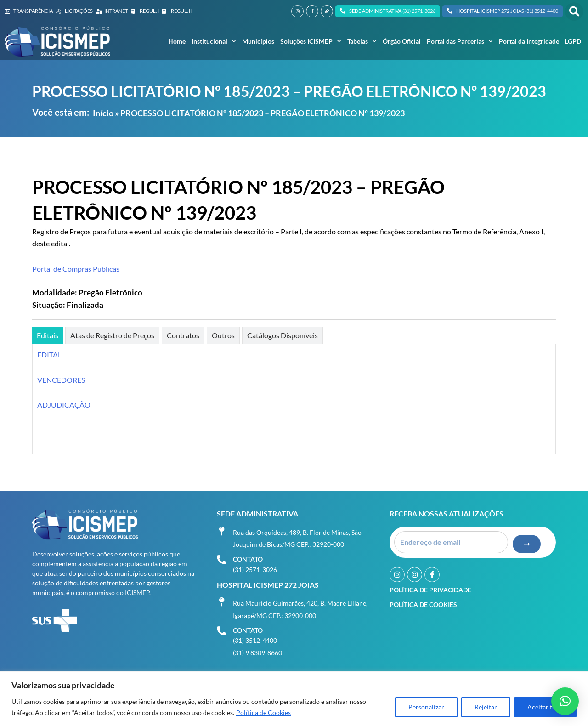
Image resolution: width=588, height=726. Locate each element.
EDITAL (49, 354)
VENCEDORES (61, 380)
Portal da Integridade (529, 41)
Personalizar (426, 707)
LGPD (573, 41)
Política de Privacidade (430, 589)
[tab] (48, 335)
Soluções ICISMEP (311, 41)
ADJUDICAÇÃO (64, 405)
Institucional (214, 41)
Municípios (258, 41)
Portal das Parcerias (460, 41)
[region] (294, 699)
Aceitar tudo (545, 707)
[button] (574, 11)
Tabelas (362, 41)
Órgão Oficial (402, 41)
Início (103, 113)
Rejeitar (486, 707)
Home (177, 41)
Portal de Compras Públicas (76, 269)
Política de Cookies (263, 712)
